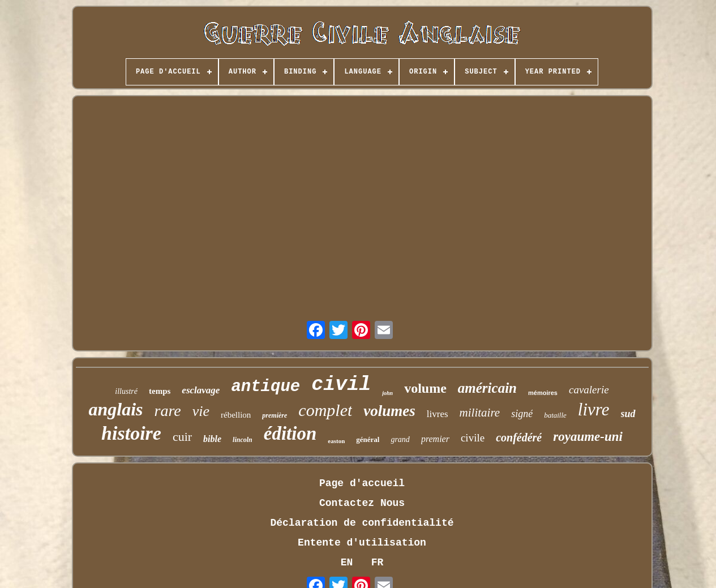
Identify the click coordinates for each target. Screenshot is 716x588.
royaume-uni (588, 437)
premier (435, 439)
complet (325, 410)
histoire (131, 433)
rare (167, 411)
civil (341, 385)
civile (473, 438)
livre (594, 409)
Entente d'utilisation (362, 543)
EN (347, 563)
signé (522, 414)
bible (212, 439)
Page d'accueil (362, 483)
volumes (389, 411)
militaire (480, 413)
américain (487, 388)
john (387, 393)
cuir (182, 437)
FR (378, 563)
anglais (115, 409)
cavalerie (589, 390)
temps (160, 391)
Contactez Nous (362, 503)
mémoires (543, 393)
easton (336, 441)
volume (425, 388)
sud (628, 414)
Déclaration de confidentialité (362, 523)
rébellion (236, 415)
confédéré (519, 437)
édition (290, 434)
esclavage (201, 390)
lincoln (243, 440)
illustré (126, 391)
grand (400, 439)
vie (201, 411)
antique (265, 387)
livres (438, 414)
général (368, 439)
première (275, 415)
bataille (555, 415)
